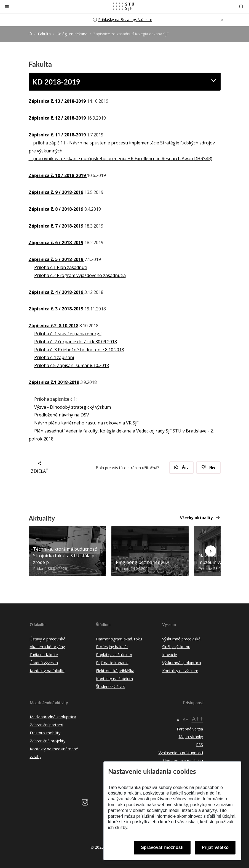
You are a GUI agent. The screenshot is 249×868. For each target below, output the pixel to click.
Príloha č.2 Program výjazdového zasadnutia (80, 275)
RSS (200, 745)
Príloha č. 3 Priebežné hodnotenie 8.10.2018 (79, 350)
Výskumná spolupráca (182, 663)
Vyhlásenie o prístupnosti (181, 753)
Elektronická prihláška (115, 671)
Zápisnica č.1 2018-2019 (54, 382)
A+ (185, 719)
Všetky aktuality (196, 518)
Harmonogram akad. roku (119, 639)
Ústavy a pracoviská (48, 639)
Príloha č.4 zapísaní (54, 357)
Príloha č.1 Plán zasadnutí (61, 267)
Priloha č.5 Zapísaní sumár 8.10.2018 (72, 365)
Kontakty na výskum (180, 671)
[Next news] (211, 551)
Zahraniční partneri (46, 725)
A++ (197, 719)
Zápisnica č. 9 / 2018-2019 (56, 192)
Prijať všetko (215, 847)
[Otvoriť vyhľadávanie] (241, 6)
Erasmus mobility (45, 733)
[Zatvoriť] (7, 6)
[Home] (30, 34)
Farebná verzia (190, 729)
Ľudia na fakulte (44, 655)
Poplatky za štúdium (114, 655)
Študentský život (111, 686)
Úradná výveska (44, 663)
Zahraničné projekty (48, 741)
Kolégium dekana (72, 34)
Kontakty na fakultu (47, 671)
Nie (208, 467)
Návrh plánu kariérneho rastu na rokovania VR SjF (86, 423)
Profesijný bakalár (112, 647)
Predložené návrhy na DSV (62, 415)
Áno (181, 467)
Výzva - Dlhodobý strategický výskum (73, 407)
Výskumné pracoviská (181, 639)
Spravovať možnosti (162, 847)
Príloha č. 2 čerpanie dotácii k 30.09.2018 (76, 342)
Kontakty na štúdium (114, 679)
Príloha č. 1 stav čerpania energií (68, 334)
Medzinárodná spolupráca (53, 717)
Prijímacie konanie (112, 663)
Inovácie (170, 655)
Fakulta (44, 34)
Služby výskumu (176, 647)
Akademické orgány (47, 647)
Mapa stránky (191, 737)
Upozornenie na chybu (183, 761)
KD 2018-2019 (56, 82)
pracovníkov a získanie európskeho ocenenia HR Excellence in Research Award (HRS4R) (121, 159)
